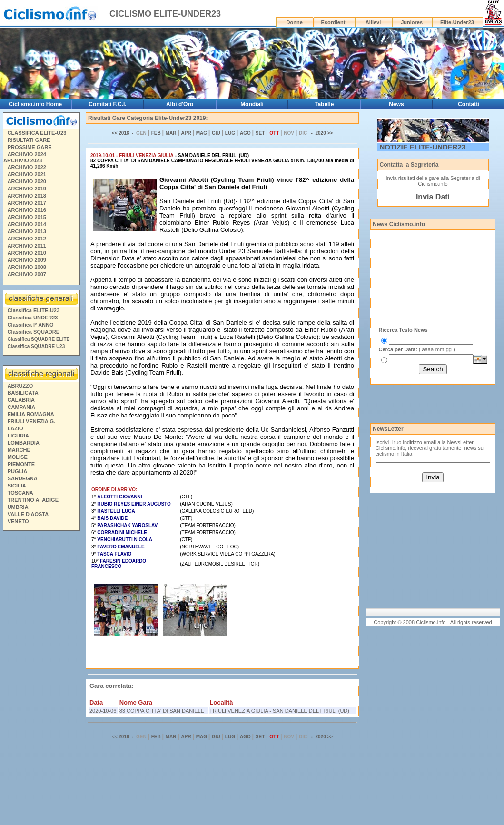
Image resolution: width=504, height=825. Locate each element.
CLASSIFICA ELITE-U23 (37, 133)
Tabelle (324, 104)
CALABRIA (21, 400)
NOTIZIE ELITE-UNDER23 (423, 147)
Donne (295, 22)
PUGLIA (18, 471)
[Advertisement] (41, 679)
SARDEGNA (23, 478)
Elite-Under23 (457, 22)
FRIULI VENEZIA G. (31, 421)
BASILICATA (23, 393)
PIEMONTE (21, 464)
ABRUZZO (20, 386)
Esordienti (334, 22)
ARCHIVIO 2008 (27, 267)
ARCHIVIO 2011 (27, 246)
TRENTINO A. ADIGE (33, 500)
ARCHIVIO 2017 (27, 203)
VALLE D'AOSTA (28, 514)
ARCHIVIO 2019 (27, 189)
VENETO (18, 521)
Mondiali (252, 104)
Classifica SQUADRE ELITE (39, 339)
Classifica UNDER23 (33, 318)
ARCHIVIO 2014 (27, 224)
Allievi (373, 22)
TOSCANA (20, 493)
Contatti (469, 104)
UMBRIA (18, 507)
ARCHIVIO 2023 (23, 160)
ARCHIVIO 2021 (27, 174)
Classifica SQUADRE (34, 332)
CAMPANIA (21, 407)
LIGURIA (18, 436)
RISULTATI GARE (29, 140)
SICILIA (17, 486)
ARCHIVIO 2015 (27, 217)
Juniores (412, 22)
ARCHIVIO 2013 (27, 231)
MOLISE (18, 457)
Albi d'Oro (180, 104)
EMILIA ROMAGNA (31, 414)
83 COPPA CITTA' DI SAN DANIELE (162, 711)
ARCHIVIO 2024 (27, 154)
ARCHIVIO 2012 (27, 239)
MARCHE (19, 450)
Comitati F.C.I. (107, 104)
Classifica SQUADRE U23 (36, 346)
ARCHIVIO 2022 (27, 167)
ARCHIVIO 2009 (27, 260)
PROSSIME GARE (30, 147)
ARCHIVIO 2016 (27, 210)
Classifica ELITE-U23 (34, 310)
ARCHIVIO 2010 (27, 253)
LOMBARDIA (24, 443)
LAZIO (15, 428)
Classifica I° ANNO (31, 325)
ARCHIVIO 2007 (27, 274)
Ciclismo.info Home (35, 104)
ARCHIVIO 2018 (27, 196)
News (396, 104)
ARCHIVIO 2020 (27, 181)
